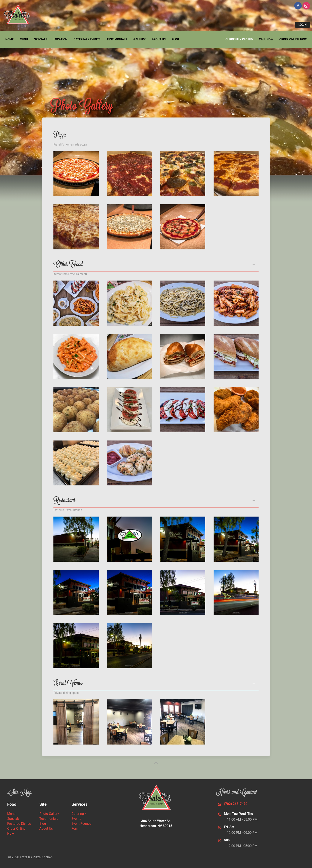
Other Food (68, 265)
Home (9, 39)
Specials (41, 39)
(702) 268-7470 (236, 804)
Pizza (60, 136)
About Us (159, 39)
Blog (175, 39)
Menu (24, 39)
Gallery (139, 39)
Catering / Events (87, 39)
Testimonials (117, 39)
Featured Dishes (19, 824)
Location (60, 39)
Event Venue (68, 684)
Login (303, 25)
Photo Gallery (49, 814)
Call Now (266, 39)
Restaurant (64, 501)
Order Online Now (293, 39)
